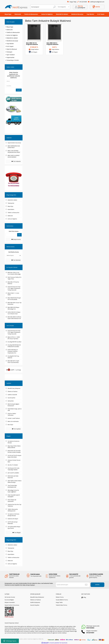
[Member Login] (80, 7)
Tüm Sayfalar (16, 429)
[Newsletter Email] (72, 585)
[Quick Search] (11, 235)
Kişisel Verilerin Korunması (12, 605)
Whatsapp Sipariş (10, 641)
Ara (19, 235)
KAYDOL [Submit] (97, 584)
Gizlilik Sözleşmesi (35, 602)
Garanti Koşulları (35, 605)
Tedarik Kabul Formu (61, 605)
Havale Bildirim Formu (62, 600)
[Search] (44, 7)
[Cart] (97, 7)
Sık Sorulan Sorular (10, 597)
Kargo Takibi (59, 602)
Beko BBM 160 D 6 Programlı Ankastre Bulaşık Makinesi (53, 44)
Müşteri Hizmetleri (10, 602)
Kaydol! (19, 90)
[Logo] (16, 7)
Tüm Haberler (16, 161)
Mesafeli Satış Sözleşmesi (37, 597)
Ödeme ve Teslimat (35, 600)
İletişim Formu (60, 597)
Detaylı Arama (16, 239)
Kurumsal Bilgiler (9, 600)
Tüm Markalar (16, 260)
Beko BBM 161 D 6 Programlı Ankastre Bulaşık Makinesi (32, 44)
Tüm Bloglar (17, 533)
